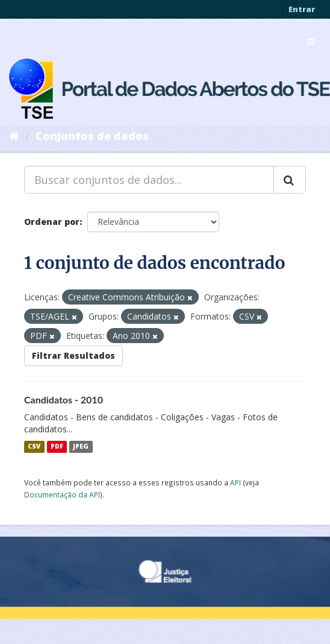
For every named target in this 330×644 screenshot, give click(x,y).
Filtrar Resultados (73, 355)
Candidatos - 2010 (64, 399)
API (235, 482)
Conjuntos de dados (92, 136)
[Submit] (290, 180)
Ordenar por (52, 222)
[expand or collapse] (311, 42)
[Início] (14, 136)
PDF (57, 447)
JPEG (81, 447)
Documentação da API (62, 494)
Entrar (302, 9)
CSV (34, 447)
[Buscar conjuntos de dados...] (149, 180)
